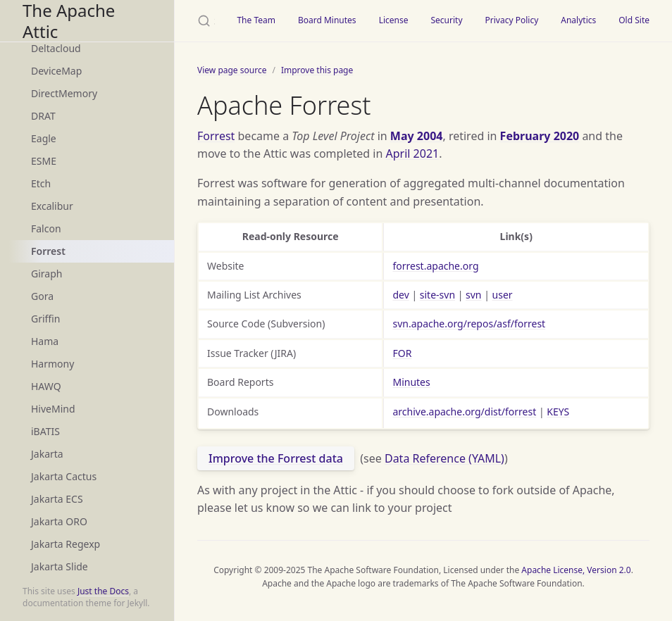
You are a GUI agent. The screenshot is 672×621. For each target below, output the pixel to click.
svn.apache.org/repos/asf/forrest (469, 324)
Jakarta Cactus (64, 476)
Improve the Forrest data (276, 458)
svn (473, 295)
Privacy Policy (512, 20)
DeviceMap (56, 71)
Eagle (44, 138)
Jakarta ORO (59, 521)
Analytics (578, 20)
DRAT (43, 116)
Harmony (52, 364)
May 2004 (417, 136)
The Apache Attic (69, 21)
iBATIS (45, 431)
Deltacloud (56, 48)
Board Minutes (327, 20)
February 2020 (540, 136)
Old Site (634, 20)
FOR (402, 353)
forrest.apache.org (435, 266)
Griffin (45, 319)
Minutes (411, 382)
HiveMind (53, 409)
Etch (41, 183)
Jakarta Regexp (66, 544)
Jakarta (47, 454)
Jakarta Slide (60, 566)
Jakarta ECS (57, 499)
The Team (256, 20)
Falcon (46, 228)
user (503, 295)
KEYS (558, 412)
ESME (44, 161)
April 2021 (413, 153)
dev (400, 295)
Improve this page (317, 70)
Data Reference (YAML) (444, 458)
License (394, 20)
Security (446, 20)
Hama (45, 341)
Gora (42, 296)
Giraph (46, 274)
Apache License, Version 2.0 (576, 570)
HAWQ (46, 386)
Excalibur (52, 206)
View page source (232, 70)
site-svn (437, 295)
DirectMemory (64, 93)
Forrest (48, 251)
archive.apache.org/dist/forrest (464, 412)
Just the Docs (103, 591)
